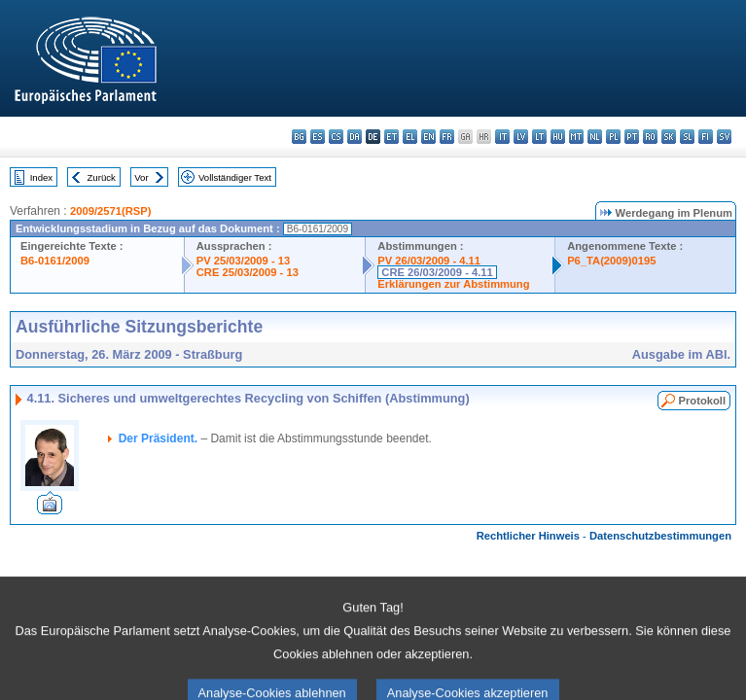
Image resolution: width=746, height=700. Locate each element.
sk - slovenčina (669, 137)
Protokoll (702, 401)
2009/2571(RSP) (110, 211)
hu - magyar (558, 137)
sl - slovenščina (687, 137)
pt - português (632, 137)
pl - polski (613, 137)
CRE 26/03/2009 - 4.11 (437, 272)
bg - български (299, 137)
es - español (318, 137)
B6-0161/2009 (55, 261)
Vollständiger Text (235, 177)
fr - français (447, 137)
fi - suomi (706, 137)
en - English (428, 137)
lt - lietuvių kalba (539, 137)
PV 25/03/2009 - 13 (243, 261)
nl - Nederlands (595, 137)
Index (41, 177)
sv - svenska (724, 137)
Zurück (102, 177)
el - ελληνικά (410, 137)
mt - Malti (576, 137)
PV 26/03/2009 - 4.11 (429, 261)
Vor (141, 177)
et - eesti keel (391, 137)
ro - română (650, 137)
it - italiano (502, 137)
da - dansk (355, 137)
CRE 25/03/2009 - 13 (248, 272)
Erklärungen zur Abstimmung (453, 284)
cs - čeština (336, 137)
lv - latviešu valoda (521, 137)
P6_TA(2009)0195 (611, 261)
